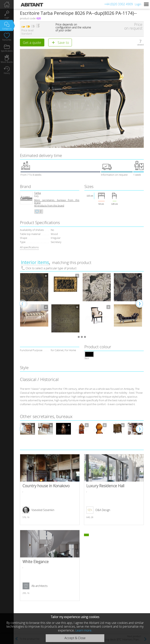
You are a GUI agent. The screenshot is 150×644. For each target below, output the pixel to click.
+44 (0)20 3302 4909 (119, 4)
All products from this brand (49, 206)
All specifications (29, 247)
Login (138, 4)
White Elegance (50, 565)
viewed (140, 45)
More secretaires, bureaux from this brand (57, 201)
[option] (34, 303)
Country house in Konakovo (50, 490)
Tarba (37, 193)
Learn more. (84, 630)
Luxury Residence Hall (114, 490)
